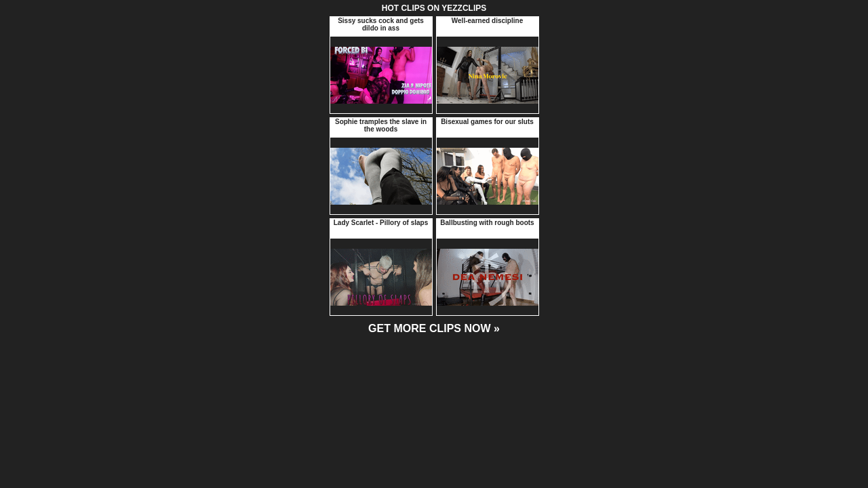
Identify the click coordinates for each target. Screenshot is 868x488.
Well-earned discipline (487, 21)
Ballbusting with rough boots (487, 223)
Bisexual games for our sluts (487, 122)
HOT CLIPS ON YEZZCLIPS (434, 8)
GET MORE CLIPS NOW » (434, 328)
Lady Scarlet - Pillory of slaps (381, 223)
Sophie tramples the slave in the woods (381, 125)
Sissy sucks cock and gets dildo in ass (381, 24)
